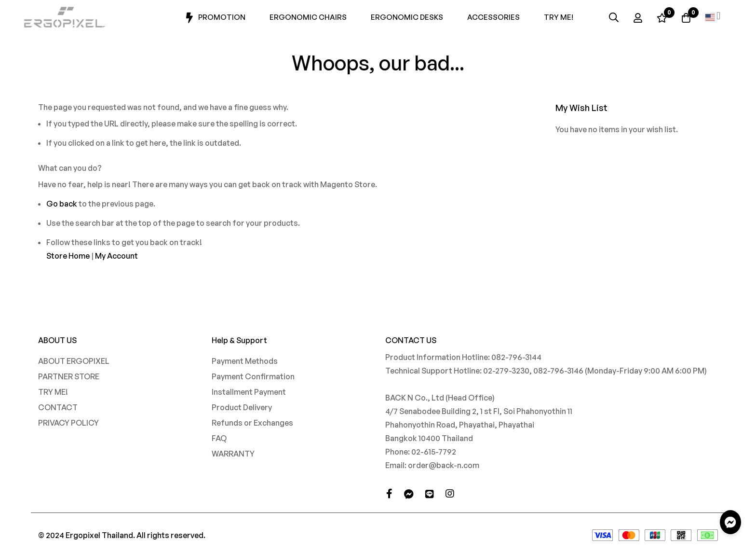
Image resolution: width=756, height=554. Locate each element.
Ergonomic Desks (407, 17)
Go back (62, 204)
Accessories (493, 17)
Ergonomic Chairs (308, 17)
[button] (713, 17)
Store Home (68, 256)
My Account (116, 256)
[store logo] (65, 17)
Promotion (214, 18)
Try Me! (559, 17)
